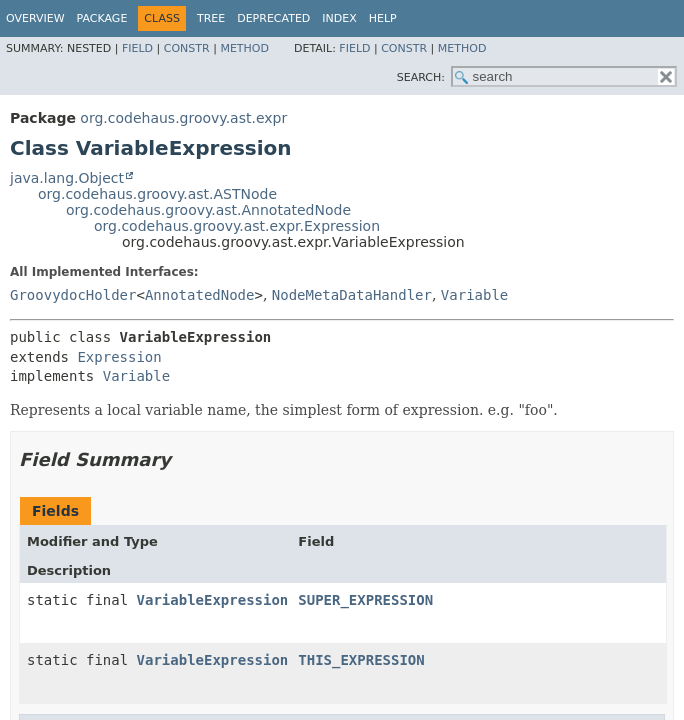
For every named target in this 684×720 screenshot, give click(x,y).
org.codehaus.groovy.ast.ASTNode (157, 194)
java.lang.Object (67, 178)
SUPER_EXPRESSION (365, 600)
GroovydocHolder (73, 295)
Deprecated (273, 18)
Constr (187, 48)
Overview (35, 18)
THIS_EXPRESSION (361, 660)
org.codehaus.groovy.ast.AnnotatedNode (208, 210)
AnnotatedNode (200, 295)
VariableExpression (213, 600)
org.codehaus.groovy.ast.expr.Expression (237, 226)
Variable (474, 295)
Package (102, 18)
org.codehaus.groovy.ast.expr (183, 118)
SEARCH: (421, 77)
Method (244, 48)
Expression (119, 357)
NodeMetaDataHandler (352, 295)
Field (137, 48)
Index (339, 18)
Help (383, 18)
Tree (211, 18)
